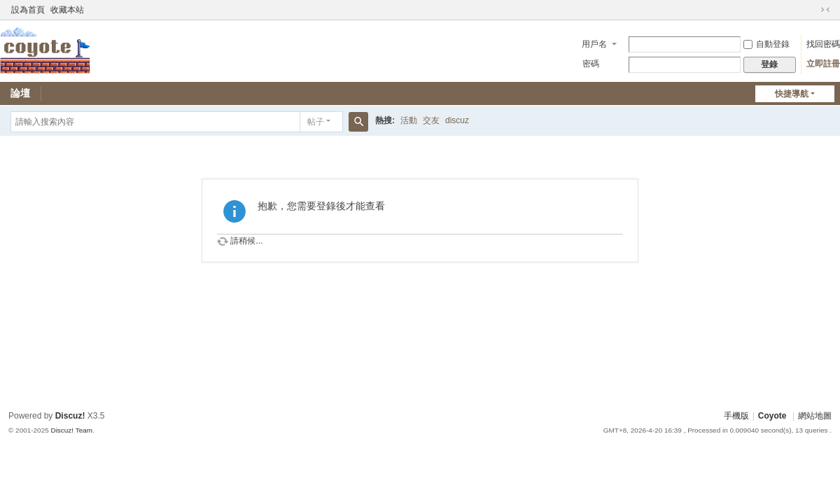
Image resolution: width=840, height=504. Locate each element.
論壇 (20, 93)
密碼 (591, 64)
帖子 (316, 122)
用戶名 (594, 44)
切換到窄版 (825, 10)
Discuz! (70, 416)
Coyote (772, 416)
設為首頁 (28, 10)
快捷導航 (792, 94)
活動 (409, 120)
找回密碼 (823, 44)
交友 (431, 120)
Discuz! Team (71, 430)
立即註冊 (823, 64)
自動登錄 (766, 44)
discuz (457, 120)
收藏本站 (67, 10)
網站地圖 (815, 416)
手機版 (736, 416)
